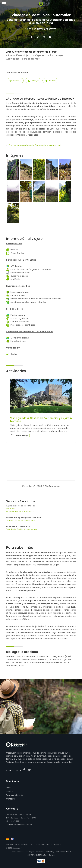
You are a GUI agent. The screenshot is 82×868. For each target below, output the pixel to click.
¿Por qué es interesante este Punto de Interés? (32, 52)
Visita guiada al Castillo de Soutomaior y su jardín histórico (41, 420)
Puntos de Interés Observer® (41, 29)
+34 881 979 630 (13, 821)
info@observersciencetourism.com (20, 824)
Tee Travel (11, 509)
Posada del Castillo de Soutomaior (22, 529)
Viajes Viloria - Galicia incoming (20, 511)
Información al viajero (18, 55)
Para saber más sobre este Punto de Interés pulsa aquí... (36, 145)
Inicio (9, 788)
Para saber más (31, 59)
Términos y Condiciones (17, 844)
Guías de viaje (55, 55)
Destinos (10, 791)
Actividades (13, 59)
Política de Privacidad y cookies (45, 844)
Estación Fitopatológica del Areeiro (22, 520)
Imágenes (39, 55)
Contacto (11, 799)
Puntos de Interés (14, 795)
